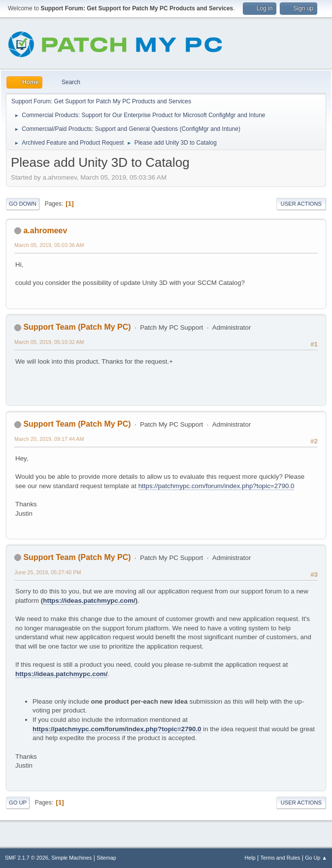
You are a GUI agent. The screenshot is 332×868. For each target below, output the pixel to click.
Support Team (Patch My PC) (77, 327)
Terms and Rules (281, 858)
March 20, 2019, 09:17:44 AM (49, 439)
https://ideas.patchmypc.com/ (89, 601)
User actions (301, 204)
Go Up (18, 803)
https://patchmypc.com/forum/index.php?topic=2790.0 (216, 486)
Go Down (23, 204)
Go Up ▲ (316, 858)
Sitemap (106, 858)
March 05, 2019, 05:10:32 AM (49, 342)
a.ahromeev (45, 231)
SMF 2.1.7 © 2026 (27, 858)
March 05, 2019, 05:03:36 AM (49, 245)
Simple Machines (71, 858)
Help (250, 858)
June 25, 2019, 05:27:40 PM (48, 572)
